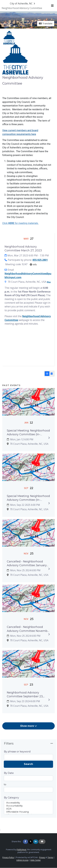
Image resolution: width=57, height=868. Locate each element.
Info (33, 264)
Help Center (36, 860)
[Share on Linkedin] (36, 842)
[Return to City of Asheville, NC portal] (23, 3)
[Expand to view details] (49, 438)
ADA (29, 809)
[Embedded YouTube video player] (28, 349)
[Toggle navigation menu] (52, 6)
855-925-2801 (40, 260)
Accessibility (29, 803)
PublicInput (22, 850)
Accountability (29, 806)
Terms (50, 857)
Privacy (42, 857)
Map (49, 282)
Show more (29, 726)
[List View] (47, 374)
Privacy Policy (8, 857)
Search (28, 764)
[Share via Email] (42, 842)
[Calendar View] (52, 374)
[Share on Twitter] (31, 842)
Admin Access (22, 860)
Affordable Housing (29, 812)
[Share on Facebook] (25, 842)
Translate (46, 23)
